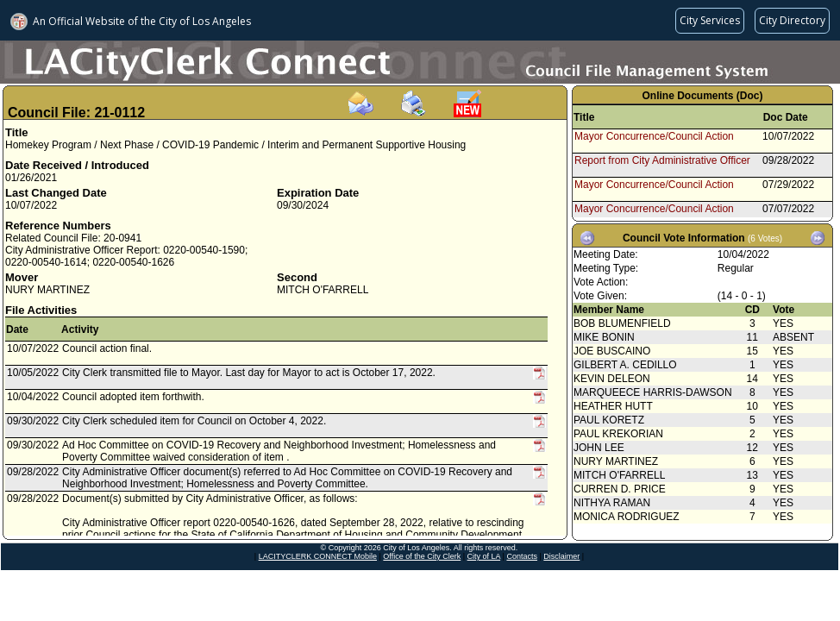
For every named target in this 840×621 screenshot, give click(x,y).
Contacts (522, 556)
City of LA (484, 556)
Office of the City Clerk (422, 556)
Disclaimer (561, 556)
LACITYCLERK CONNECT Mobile (318, 556)
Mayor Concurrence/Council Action (654, 136)
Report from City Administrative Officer (662, 160)
